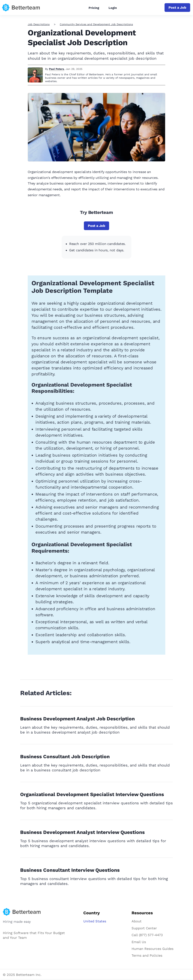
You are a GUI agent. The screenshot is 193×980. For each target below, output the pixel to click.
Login (113, 8)
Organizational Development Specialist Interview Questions (92, 794)
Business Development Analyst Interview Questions (82, 832)
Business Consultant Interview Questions (70, 870)
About (137, 921)
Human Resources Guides (152, 949)
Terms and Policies (147, 955)
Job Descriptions (39, 24)
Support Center (144, 928)
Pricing (94, 8)
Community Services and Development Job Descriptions (96, 24)
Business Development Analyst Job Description (77, 719)
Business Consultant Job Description (65, 757)
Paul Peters (56, 69)
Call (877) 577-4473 (147, 935)
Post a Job (177, 7)
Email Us (139, 942)
